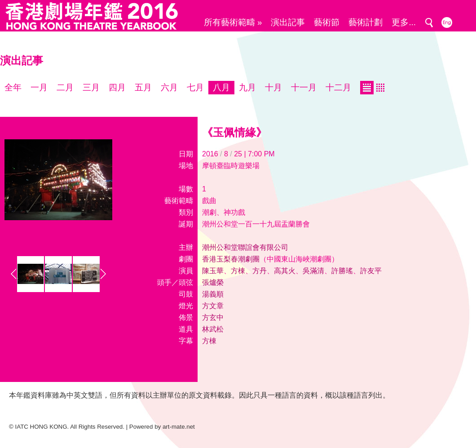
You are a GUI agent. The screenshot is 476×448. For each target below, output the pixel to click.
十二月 (338, 87)
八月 (221, 87)
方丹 (260, 271)
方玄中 (213, 317)
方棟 (238, 271)
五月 (143, 87)
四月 (117, 87)
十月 (273, 87)
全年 (13, 87)
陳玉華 (213, 271)
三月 (91, 87)
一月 (39, 87)
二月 (65, 87)
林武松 (213, 329)
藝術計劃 (366, 22)
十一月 (304, 87)
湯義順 (213, 294)
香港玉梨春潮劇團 (231, 259)
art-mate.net (179, 427)
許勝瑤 (342, 271)
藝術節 (327, 22)
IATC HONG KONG (41, 427)
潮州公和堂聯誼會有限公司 (245, 247)
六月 (169, 87)
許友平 (371, 271)
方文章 (213, 306)
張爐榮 (213, 282)
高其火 (285, 271)
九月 (247, 87)
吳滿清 (313, 271)
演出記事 (288, 22)
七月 (195, 87)
